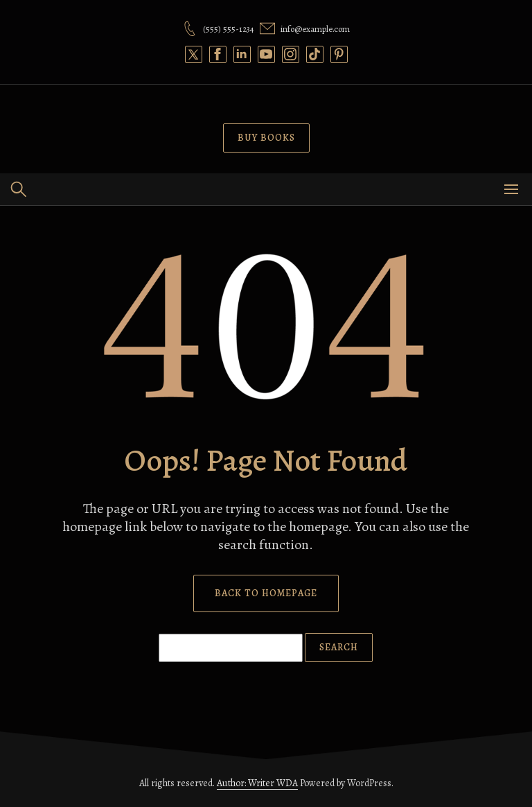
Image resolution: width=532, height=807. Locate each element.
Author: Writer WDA (257, 783)
